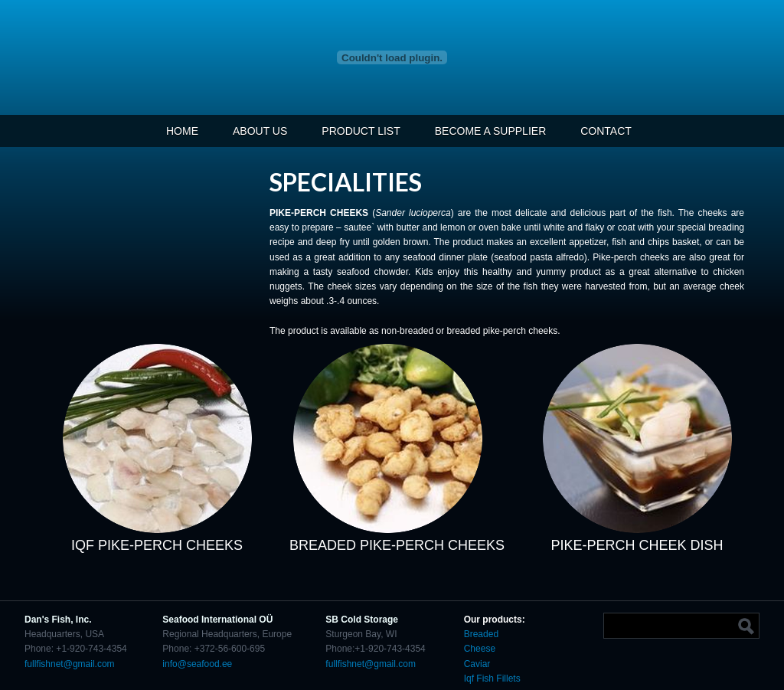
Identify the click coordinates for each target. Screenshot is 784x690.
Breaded (481, 634)
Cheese (480, 649)
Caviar (479, 664)
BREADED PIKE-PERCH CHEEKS (397, 545)
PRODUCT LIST (361, 131)
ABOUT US (260, 131)
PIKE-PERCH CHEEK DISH (637, 545)
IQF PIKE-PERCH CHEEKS (157, 545)
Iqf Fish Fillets (492, 679)
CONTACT (606, 131)
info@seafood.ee (197, 664)
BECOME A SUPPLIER (491, 131)
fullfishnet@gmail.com (70, 664)
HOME (182, 131)
